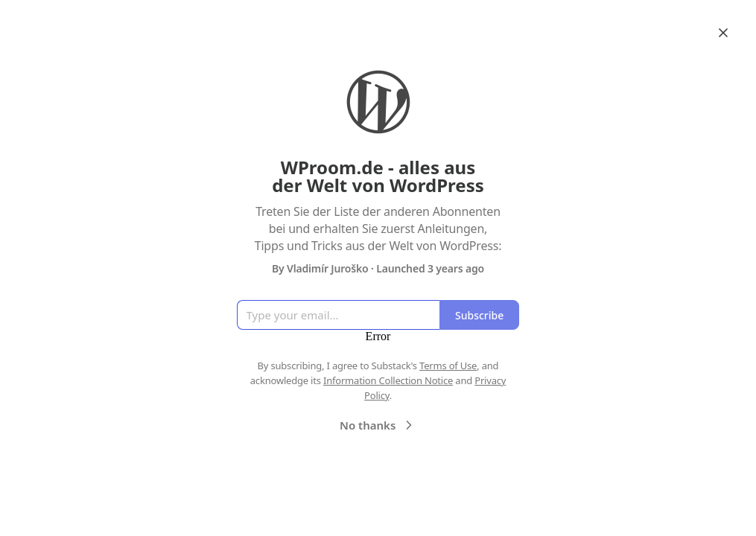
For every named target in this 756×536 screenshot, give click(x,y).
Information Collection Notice (388, 380)
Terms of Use (448, 366)
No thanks (378, 425)
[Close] (723, 33)
